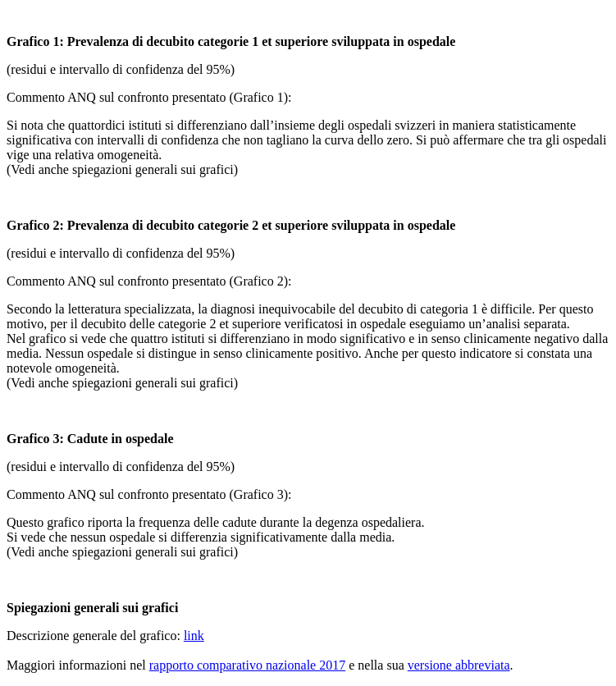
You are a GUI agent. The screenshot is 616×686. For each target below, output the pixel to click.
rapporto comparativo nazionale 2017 (247, 665)
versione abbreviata (459, 665)
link (194, 636)
